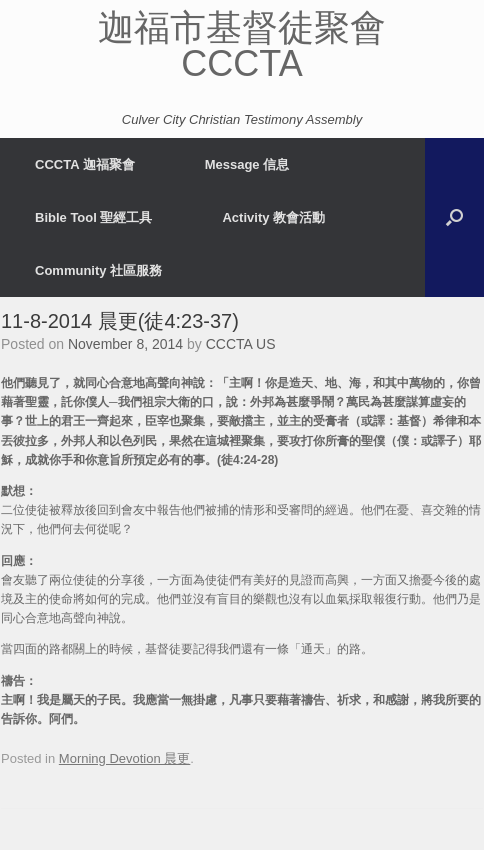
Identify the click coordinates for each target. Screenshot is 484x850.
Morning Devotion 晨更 (125, 758)
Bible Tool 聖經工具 (93, 217)
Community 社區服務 (98, 270)
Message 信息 (247, 164)
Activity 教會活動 (273, 217)
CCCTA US (241, 344)
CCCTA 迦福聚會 (85, 164)
